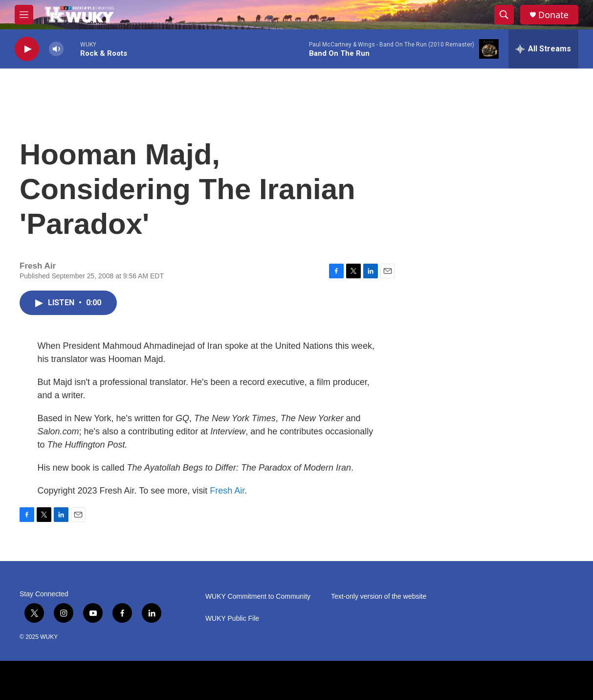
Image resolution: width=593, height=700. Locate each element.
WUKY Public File (232, 619)
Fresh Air (227, 491)
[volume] (56, 49)
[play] (27, 49)
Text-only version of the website (379, 597)
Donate (553, 15)
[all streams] (543, 49)
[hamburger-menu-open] (24, 15)
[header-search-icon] (504, 15)
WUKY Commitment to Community (258, 597)
